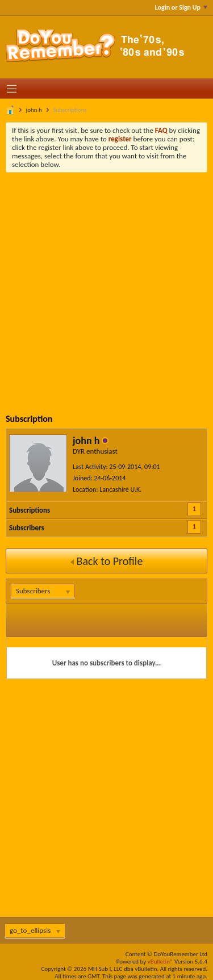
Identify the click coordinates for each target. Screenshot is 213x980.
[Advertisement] (106, 285)
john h (34, 110)
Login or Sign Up (181, 7)
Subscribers (27, 528)
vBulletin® (160, 962)
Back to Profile (107, 561)
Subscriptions (30, 510)
